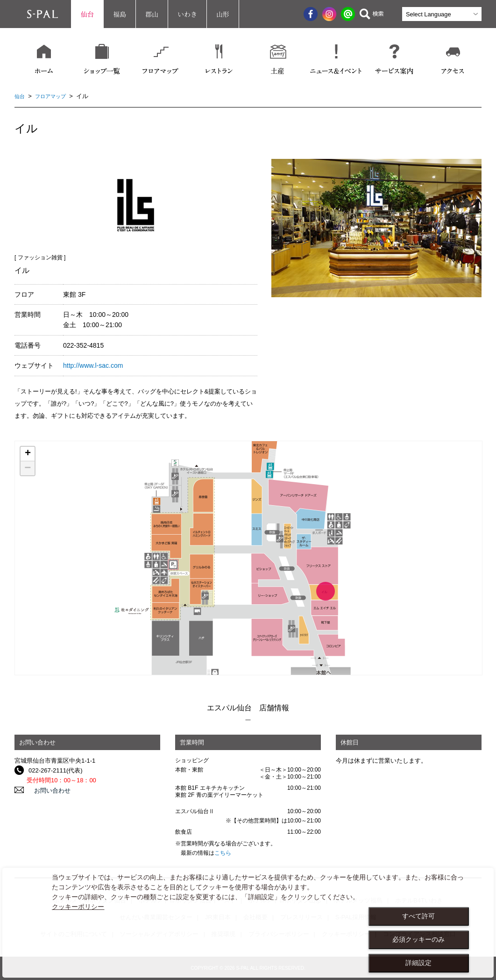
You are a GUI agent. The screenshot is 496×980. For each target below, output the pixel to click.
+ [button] (28, 454)
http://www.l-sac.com (93, 365)
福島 (120, 14)
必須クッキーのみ (418, 939)
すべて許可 (418, 916)
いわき (187, 14)
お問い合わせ (47, 790)
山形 (223, 14)
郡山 (152, 14)
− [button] (28, 468)
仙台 (87, 14)
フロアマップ (55, 96)
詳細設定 (418, 963)
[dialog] (248, 923)
